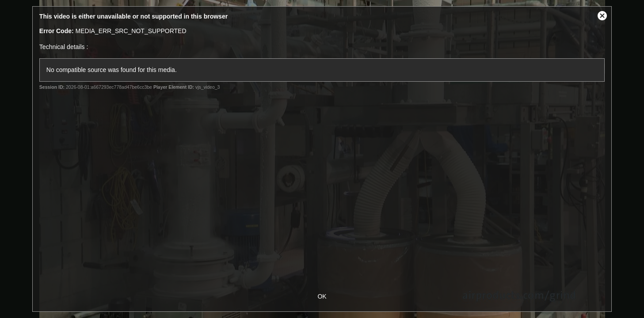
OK (322, 296)
